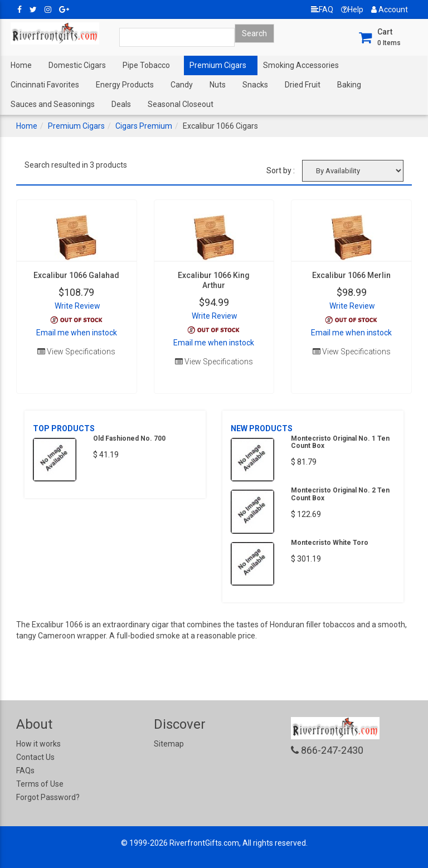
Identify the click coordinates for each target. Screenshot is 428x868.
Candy (182, 85)
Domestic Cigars (77, 65)
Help (352, 9)
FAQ (322, 9)
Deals (121, 104)
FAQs (25, 771)
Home (21, 65)
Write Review (77, 306)
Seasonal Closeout (181, 104)
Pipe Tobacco (146, 65)
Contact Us (35, 757)
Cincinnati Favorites (45, 85)
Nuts (218, 85)
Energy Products (125, 85)
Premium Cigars (218, 65)
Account (390, 9)
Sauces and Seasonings (53, 104)
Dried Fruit (303, 85)
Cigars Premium (144, 126)
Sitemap (169, 744)
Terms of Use (40, 784)
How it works (38, 744)
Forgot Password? (48, 797)
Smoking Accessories (301, 65)
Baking (349, 85)
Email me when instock (77, 333)
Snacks (255, 85)
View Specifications (76, 352)
